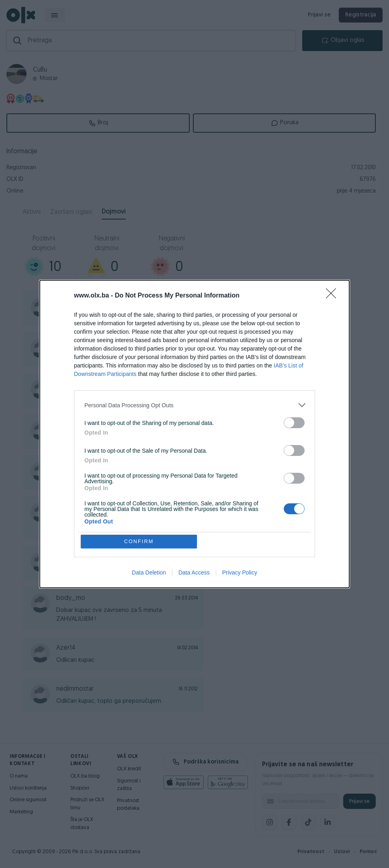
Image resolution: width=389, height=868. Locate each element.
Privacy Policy (240, 573)
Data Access (194, 573)
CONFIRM (139, 541)
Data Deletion (149, 573)
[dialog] (194, 434)
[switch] (294, 423)
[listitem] (194, 405)
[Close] (334, 296)
